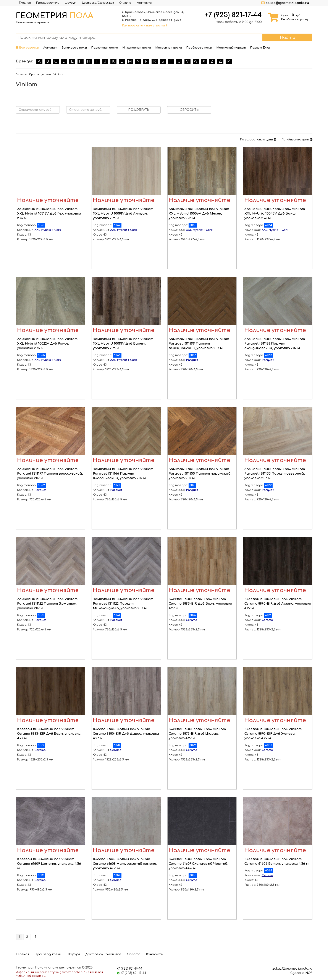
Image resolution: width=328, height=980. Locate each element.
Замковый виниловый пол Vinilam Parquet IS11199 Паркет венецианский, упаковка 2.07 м (199, 344)
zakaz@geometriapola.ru (287, 3)
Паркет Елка (260, 48)
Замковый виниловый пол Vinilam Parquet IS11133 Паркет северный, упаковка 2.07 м (275, 474)
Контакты (144, 3)
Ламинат (50, 48)
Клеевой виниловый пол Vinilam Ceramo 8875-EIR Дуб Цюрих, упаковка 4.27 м (197, 734)
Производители (48, 3)
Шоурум (70, 3)
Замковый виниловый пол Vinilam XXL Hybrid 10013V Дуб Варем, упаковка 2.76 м (123, 344)
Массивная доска (169, 48)
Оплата (125, 3)
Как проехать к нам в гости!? (145, 26)
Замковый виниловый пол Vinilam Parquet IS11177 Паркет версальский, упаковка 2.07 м (50, 474)
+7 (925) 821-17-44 (233, 15)
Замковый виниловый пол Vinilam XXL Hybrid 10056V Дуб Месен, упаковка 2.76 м (199, 214)
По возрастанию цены (258, 140)
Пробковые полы (199, 48)
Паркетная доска (105, 48)
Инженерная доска (137, 48)
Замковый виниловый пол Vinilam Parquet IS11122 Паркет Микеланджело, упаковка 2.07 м (123, 604)
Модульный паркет (231, 48)
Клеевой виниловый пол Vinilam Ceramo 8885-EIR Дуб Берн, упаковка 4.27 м (49, 734)
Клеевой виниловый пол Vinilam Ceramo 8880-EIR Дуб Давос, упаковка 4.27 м (126, 734)
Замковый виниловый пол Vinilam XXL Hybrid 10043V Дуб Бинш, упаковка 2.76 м (275, 214)
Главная (25, 3)
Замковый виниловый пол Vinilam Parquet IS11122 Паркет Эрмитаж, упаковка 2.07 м (47, 604)
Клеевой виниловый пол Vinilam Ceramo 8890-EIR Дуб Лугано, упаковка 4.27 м (278, 604)
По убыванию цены (297, 140)
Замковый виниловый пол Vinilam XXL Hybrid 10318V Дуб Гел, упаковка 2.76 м (49, 214)
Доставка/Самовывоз (98, 3)
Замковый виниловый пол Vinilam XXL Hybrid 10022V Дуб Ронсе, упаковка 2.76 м (47, 344)
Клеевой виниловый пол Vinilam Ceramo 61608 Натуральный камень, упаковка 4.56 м (125, 864)
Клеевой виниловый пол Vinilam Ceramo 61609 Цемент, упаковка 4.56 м (49, 864)
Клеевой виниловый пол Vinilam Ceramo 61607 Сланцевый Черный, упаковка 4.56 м (198, 864)
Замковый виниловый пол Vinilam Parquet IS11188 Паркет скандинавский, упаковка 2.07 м (275, 344)
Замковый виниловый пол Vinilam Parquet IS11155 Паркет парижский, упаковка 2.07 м (200, 474)
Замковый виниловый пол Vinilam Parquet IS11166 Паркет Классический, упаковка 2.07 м (123, 474)
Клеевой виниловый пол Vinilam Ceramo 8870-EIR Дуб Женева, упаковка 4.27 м (273, 734)
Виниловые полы (74, 48)
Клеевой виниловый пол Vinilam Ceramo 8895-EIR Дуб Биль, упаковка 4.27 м (200, 604)
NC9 (309, 973)
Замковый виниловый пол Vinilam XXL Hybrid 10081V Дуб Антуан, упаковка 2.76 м (123, 214)
